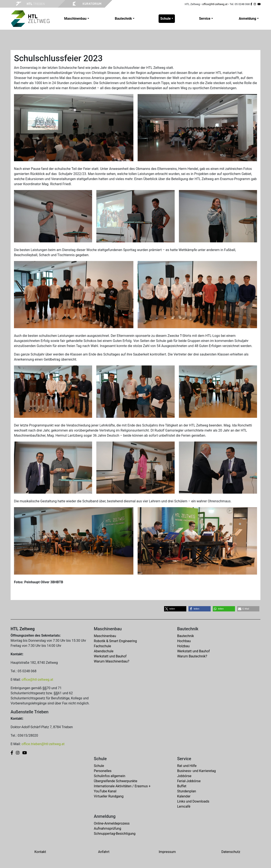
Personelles (103, 771)
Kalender (184, 796)
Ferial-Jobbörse (189, 781)
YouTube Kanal (105, 791)
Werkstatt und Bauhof (110, 656)
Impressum (167, 852)
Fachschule (102, 646)
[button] (175, 609)
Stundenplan (187, 791)
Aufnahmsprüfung (107, 828)
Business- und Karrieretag (196, 771)
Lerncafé (184, 806)
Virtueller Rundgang (109, 796)
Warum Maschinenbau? (111, 661)
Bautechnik (186, 636)
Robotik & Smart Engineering (115, 641)
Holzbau (183, 646)
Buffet (182, 786)
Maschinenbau (105, 636)
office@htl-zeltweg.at (215, 4)
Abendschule (104, 651)
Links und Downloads (193, 801)
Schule (99, 766)
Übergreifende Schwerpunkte (115, 781)
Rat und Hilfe (187, 766)
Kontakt (40, 852)
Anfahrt (104, 852)
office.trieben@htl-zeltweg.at (43, 744)
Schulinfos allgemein (109, 776)
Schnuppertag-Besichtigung (115, 834)
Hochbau (184, 641)
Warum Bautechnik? (192, 656)
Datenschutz (231, 852)
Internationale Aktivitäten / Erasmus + (122, 786)
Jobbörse (184, 776)
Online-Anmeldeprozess (112, 823)
